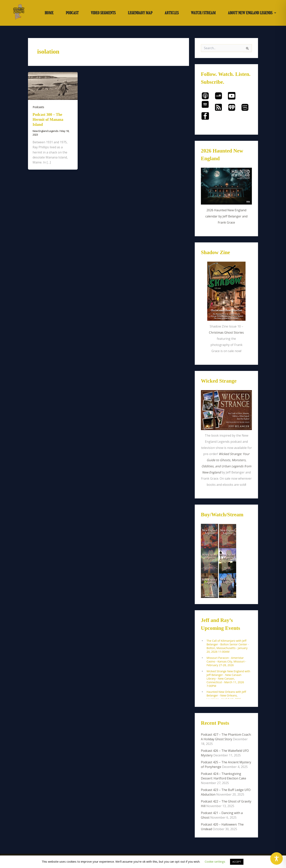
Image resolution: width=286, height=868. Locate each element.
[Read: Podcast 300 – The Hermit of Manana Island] (53, 86)
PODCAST (72, 13)
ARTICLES (172, 13)
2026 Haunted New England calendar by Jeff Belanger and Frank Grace (226, 216)
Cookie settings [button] (215, 861)
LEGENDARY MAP (140, 13)
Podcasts (38, 107)
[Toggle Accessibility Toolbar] (277, 858)
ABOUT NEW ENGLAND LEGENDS (252, 13)
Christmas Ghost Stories (226, 332)
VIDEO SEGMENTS (103, 13)
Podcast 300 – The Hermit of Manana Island (48, 119)
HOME (49, 13)
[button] (252, 13)
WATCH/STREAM (203, 13)
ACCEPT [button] (237, 862)
